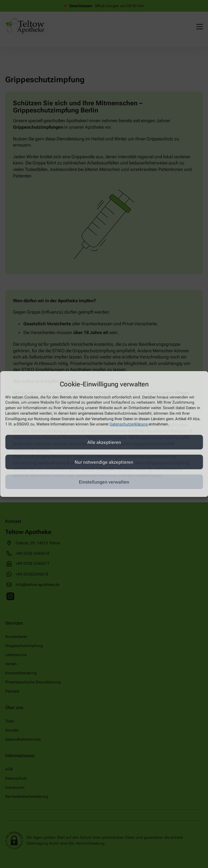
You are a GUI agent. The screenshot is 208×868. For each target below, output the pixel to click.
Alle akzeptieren (104, 442)
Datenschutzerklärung (129, 424)
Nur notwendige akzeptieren (104, 462)
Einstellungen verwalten (104, 482)
